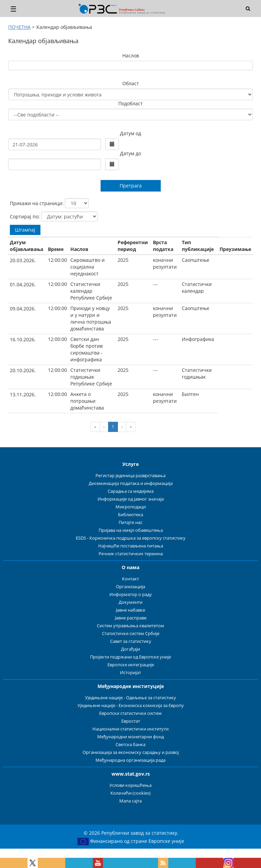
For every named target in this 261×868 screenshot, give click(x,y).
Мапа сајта (130, 801)
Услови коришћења (130, 785)
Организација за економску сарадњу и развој (131, 752)
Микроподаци (131, 507)
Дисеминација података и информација (131, 483)
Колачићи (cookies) (130, 793)
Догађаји (130, 649)
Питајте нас (130, 522)
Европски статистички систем (130, 713)
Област (131, 83)
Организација (130, 587)
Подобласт (130, 103)
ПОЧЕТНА (19, 27)
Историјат (130, 673)
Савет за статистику (131, 641)
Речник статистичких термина (131, 554)
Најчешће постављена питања (131, 546)
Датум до (130, 153)
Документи (130, 602)
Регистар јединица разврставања (130, 476)
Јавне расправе (131, 618)
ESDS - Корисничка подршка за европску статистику (131, 538)
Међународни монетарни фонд (130, 737)
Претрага (131, 186)
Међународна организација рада (130, 760)
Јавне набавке (130, 610)
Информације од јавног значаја (131, 499)
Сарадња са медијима (131, 491)
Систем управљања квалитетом (130, 626)
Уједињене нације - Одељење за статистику (130, 698)
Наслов (131, 56)
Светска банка (130, 745)
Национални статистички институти (130, 729)
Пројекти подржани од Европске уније (130, 657)
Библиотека (130, 515)
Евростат (131, 721)
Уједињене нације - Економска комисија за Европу (131, 706)
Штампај (25, 230)
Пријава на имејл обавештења (131, 530)
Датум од (130, 133)
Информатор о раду (131, 594)
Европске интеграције (131, 665)
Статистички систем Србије (131, 634)
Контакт (130, 579)
